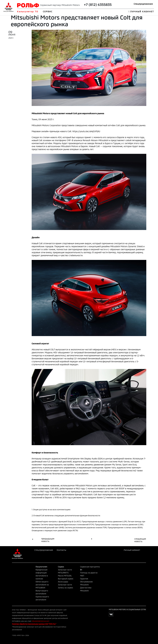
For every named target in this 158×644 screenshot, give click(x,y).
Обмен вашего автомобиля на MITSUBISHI (42, 585)
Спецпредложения (143, 4)
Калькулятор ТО (28, 11)
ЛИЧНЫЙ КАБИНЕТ (142, 11)
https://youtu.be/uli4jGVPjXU (86, 131)
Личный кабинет (132, 550)
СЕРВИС (48, 11)
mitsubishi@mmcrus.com (40, 621)
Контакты (61, 550)
